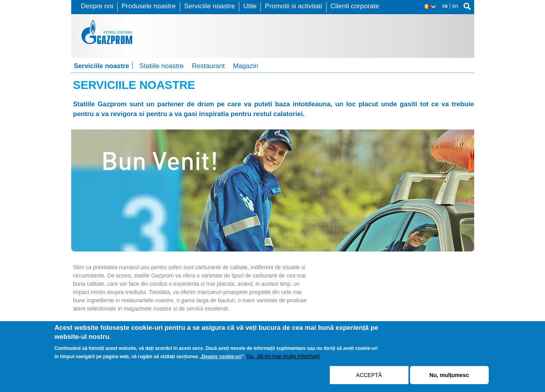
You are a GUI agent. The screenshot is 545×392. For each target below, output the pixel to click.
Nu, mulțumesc (449, 377)
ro (445, 6)
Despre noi (97, 6)
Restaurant (208, 66)
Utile (250, 6)
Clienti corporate (355, 6)
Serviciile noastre (210, 6)
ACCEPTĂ (369, 377)
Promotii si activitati (293, 6)
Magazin (246, 66)
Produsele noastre (149, 6)
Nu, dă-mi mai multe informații (283, 359)
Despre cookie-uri (222, 359)
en (455, 6)
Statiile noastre (161, 66)
